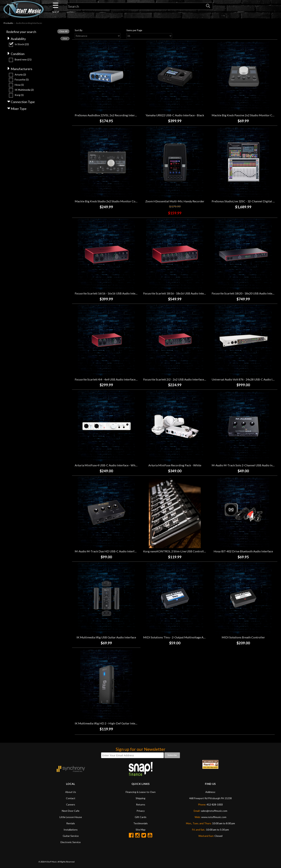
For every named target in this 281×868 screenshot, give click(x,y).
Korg (19, 95)
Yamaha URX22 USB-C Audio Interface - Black (175, 115)
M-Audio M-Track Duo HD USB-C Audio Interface (107, 551)
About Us (71, 792)
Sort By (79, 30)
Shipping (140, 798)
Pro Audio (8, 23)
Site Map (141, 830)
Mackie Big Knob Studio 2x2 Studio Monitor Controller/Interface (116, 201)
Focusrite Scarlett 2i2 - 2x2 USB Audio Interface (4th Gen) (180, 379)
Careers (71, 804)
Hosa (19, 85)
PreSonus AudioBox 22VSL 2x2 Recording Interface (107, 115)
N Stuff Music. (51, 862)
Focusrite (22, 80)
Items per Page (134, 30)
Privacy (141, 811)
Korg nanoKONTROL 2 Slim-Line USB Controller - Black (180, 551)
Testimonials (140, 823)
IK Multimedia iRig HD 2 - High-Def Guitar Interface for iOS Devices (119, 723)
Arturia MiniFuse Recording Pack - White (175, 465)
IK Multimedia (24, 90)
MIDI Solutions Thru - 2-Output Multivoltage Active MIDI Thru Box (186, 637)
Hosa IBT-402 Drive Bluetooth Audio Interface (243, 551)
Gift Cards (141, 817)
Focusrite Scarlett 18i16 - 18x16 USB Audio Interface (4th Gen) (183, 293)
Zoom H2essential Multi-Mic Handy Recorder (175, 201)
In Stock (22, 44)
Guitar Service (71, 836)
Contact (71, 798)
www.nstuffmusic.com (214, 817)
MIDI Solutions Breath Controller (243, 637)
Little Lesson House (71, 817)
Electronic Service (71, 842)
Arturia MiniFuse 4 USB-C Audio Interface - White (107, 465)
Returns (141, 804)
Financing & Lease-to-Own (141, 792)
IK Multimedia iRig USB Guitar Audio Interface (106, 637)
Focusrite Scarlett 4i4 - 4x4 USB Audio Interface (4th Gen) (111, 379)
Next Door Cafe (71, 811)
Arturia (20, 75)
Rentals (71, 823)
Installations (71, 830)
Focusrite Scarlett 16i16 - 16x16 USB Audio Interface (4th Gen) (115, 293)
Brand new (23, 60)
